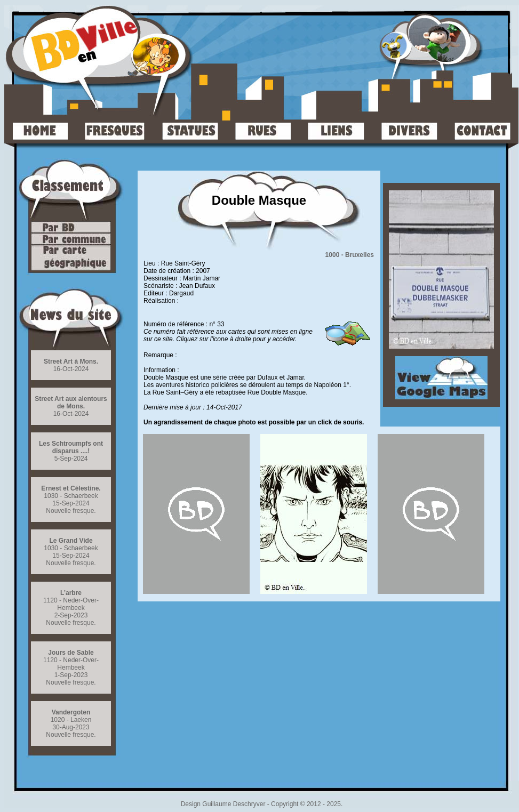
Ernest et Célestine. (71, 488)
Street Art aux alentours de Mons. (71, 403)
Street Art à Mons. (71, 361)
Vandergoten (71, 712)
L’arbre (71, 593)
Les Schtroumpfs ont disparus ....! (71, 447)
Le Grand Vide (71, 541)
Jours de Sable (71, 653)
